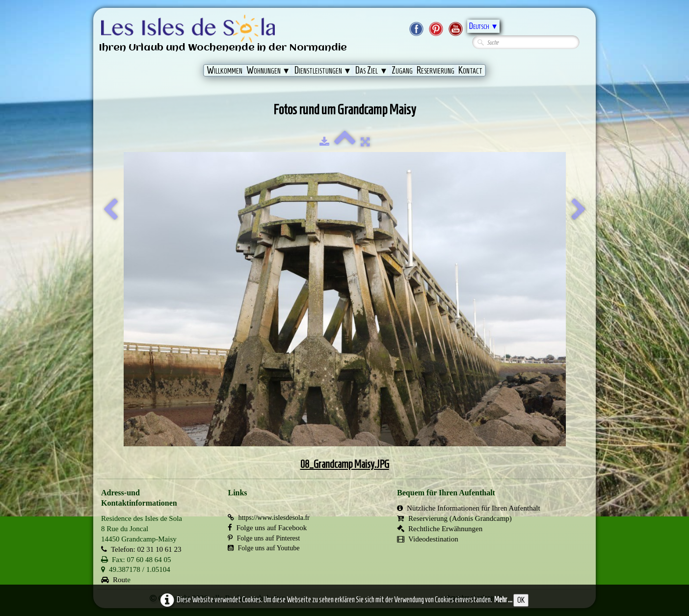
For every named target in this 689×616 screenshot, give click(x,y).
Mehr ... (503, 600)
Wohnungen (268, 70)
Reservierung (436, 70)
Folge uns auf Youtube (264, 548)
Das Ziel (371, 70)
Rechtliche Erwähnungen (440, 529)
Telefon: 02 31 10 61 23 (141, 549)
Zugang (402, 70)
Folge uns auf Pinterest (264, 538)
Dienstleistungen (323, 70)
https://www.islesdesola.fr (268, 518)
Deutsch (483, 26)
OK (521, 600)
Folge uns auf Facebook (267, 528)
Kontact (470, 70)
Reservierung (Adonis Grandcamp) (454, 518)
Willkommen (225, 70)
